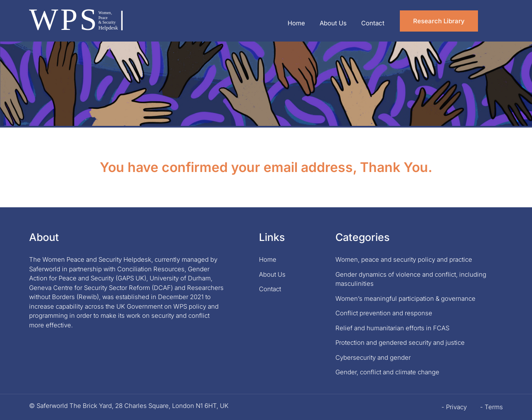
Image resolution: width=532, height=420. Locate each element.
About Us (333, 23)
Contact (373, 23)
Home (296, 23)
